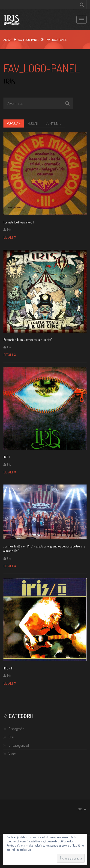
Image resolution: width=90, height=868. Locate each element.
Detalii (8, 237)
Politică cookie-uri (21, 850)
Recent (33, 123)
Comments (54, 123)
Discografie (16, 729)
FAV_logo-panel (28, 40)
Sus (80, 809)
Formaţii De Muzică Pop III (19, 222)
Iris (9, 230)
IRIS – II (8, 668)
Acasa (7, 40)
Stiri (11, 737)
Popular (14, 123)
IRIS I (7, 457)
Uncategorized (19, 745)
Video (13, 754)
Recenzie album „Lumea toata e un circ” (28, 340)
